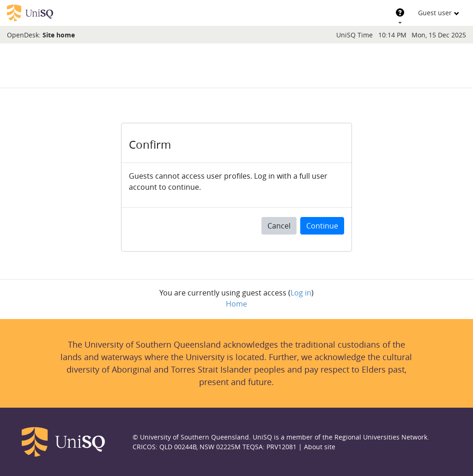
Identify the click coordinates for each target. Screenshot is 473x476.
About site (320, 447)
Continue (322, 226)
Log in (301, 293)
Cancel (279, 226)
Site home (59, 35)
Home (236, 304)
